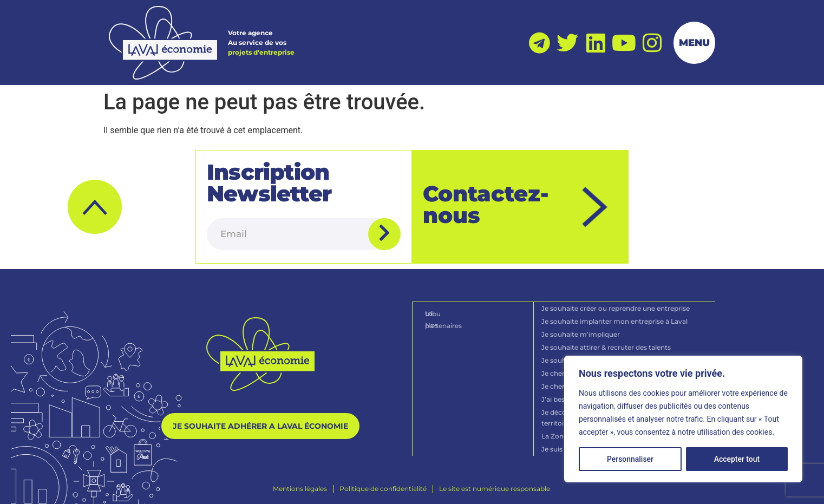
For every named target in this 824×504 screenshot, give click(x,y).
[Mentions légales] (300, 487)
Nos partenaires (451, 323)
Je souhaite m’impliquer (581, 333)
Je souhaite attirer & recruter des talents (607, 346)
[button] (95, 206)
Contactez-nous (486, 204)
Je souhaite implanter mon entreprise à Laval (615, 320)
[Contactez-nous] (595, 207)
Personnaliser (630, 459)
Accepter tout (737, 459)
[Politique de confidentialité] (383, 487)
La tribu (438, 312)
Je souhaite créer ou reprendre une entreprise (616, 307)
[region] (683, 419)
